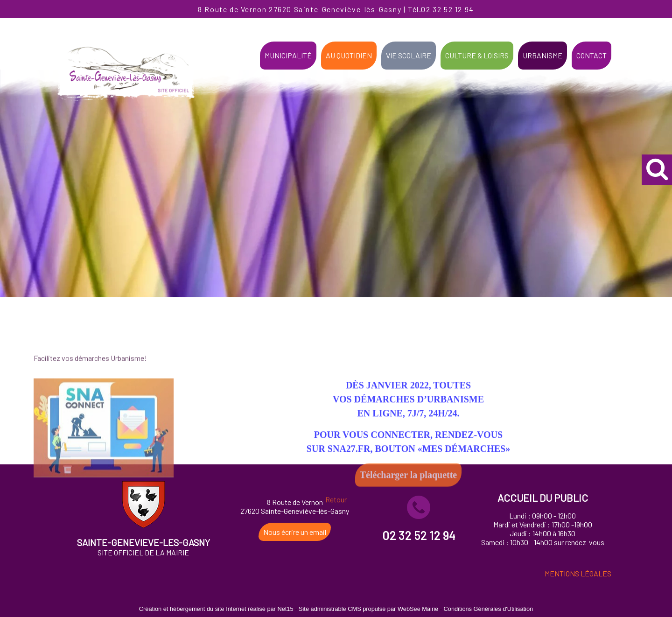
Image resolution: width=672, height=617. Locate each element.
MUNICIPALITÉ (288, 55)
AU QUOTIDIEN (349, 55)
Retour (336, 530)
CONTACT (591, 55)
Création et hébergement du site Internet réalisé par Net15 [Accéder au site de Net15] (216, 609)
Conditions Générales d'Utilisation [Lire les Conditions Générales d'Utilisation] (489, 609)
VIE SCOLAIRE (409, 55)
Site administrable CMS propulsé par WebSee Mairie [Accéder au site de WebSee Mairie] (368, 609)
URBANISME (542, 55)
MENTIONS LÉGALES (578, 573)
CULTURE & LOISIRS (477, 55)
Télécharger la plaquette (408, 505)
